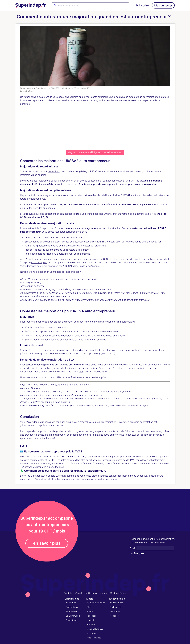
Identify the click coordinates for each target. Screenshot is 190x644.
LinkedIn (91, 620)
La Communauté (74, 616)
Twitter (90, 611)
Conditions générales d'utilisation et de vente (86, 593)
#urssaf (23, 91)
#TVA (30, 91)
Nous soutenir (116, 603)
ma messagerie (39, 263)
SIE (81, 372)
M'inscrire (142, 5)
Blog (89, 607)
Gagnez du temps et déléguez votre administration (95, 152)
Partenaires (115, 607)
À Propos (114, 616)
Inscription (71, 603)
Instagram (92, 633)
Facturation (71, 611)
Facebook (92, 616)
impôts (94, 97)
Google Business (95, 629)
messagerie (84, 368)
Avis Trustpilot (94, 638)
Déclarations (72, 607)
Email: (133, 548)
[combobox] (90, 5)
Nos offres (115, 611)
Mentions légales (118, 593)
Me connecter (163, 5)
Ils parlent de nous (96, 603)
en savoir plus (47, 543)
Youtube (91, 625)
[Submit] (55, 5)
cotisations (54, 171)
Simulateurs (71, 620)
